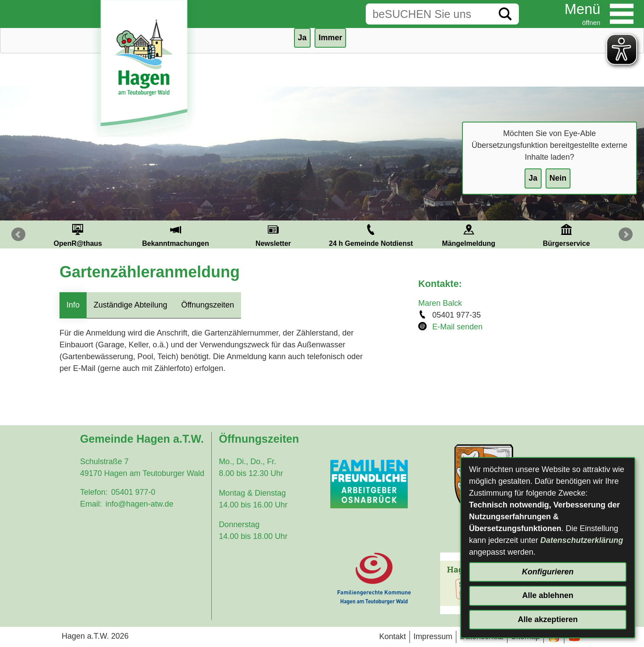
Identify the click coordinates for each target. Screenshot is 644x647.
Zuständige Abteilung (130, 305)
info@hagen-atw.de (139, 504)
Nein (558, 178)
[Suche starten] (505, 14)
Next (626, 234)
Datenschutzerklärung (582, 540)
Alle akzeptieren (548, 619)
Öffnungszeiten (208, 305)
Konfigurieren (548, 572)
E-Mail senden (457, 327)
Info (73, 305)
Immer (330, 38)
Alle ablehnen (548, 595)
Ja (533, 178)
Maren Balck (440, 303)
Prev (18, 234)
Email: (91, 504)
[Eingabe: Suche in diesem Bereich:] (429, 14)
